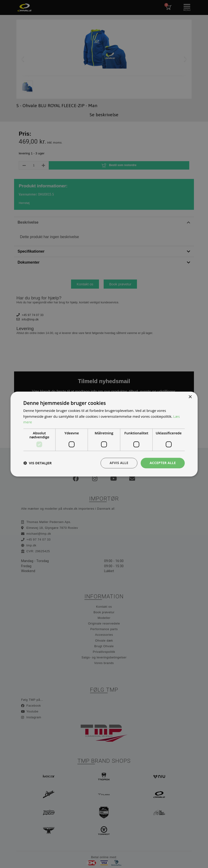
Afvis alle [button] (119, 463)
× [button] (190, 397)
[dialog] (104, 434)
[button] (37, 463)
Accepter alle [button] (163, 463)
